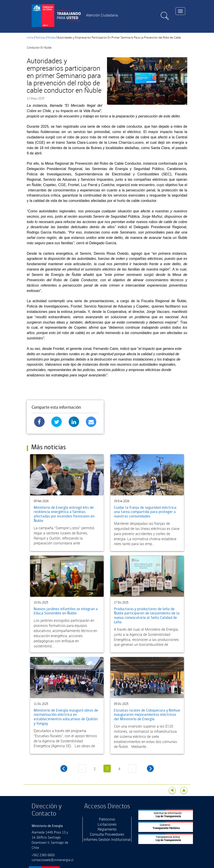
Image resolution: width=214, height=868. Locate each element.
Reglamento (107, 829)
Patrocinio (107, 819)
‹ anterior (64, 768)
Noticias (41, 38)
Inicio (30, 38)
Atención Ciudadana (102, 15)
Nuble (51, 38)
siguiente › (150, 768)
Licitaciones (107, 824)
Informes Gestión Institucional (107, 839)
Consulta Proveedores (107, 834)
